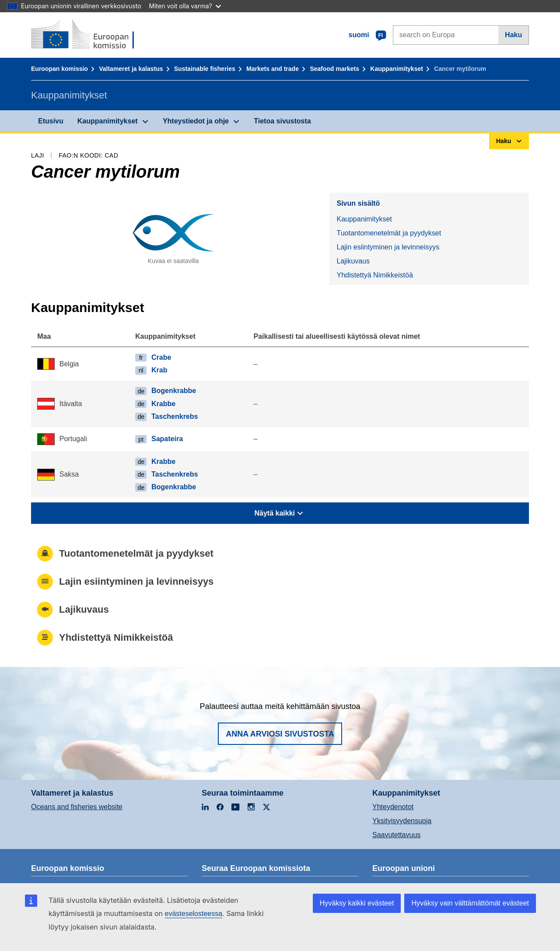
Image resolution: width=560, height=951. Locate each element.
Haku (513, 35)
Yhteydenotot (393, 807)
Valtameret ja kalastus (131, 69)
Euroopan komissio (59, 69)
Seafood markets (334, 69)
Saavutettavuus (396, 835)
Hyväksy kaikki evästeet (357, 903)
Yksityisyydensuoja (402, 821)
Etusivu (51, 121)
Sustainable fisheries (205, 69)
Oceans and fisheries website (77, 807)
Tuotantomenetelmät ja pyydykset (389, 233)
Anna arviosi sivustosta (280, 734)
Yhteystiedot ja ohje (196, 121)
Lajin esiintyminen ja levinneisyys (388, 247)
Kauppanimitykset (397, 69)
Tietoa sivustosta (282, 121)
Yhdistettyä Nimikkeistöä (374, 275)
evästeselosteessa (193, 914)
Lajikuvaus (353, 261)
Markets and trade (273, 69)
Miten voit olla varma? (185, 6)
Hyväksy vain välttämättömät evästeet (470, 903)
